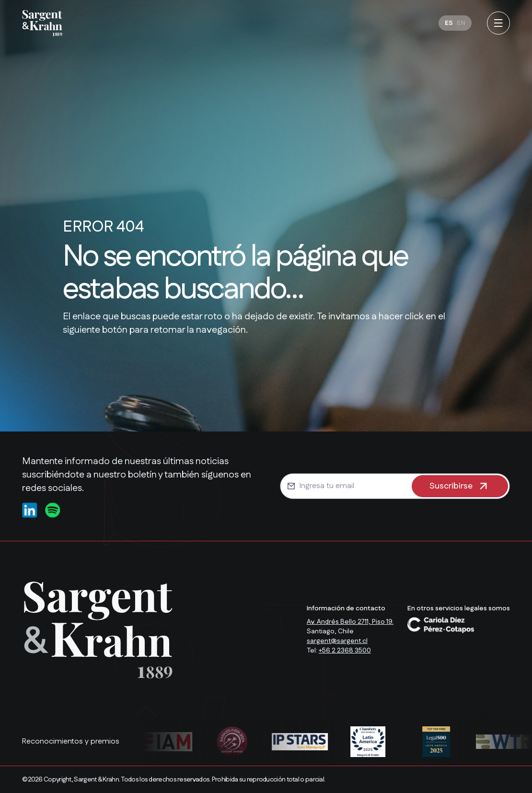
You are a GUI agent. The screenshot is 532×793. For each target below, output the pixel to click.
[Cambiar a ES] (449, 23)
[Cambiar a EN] (461, 23)
